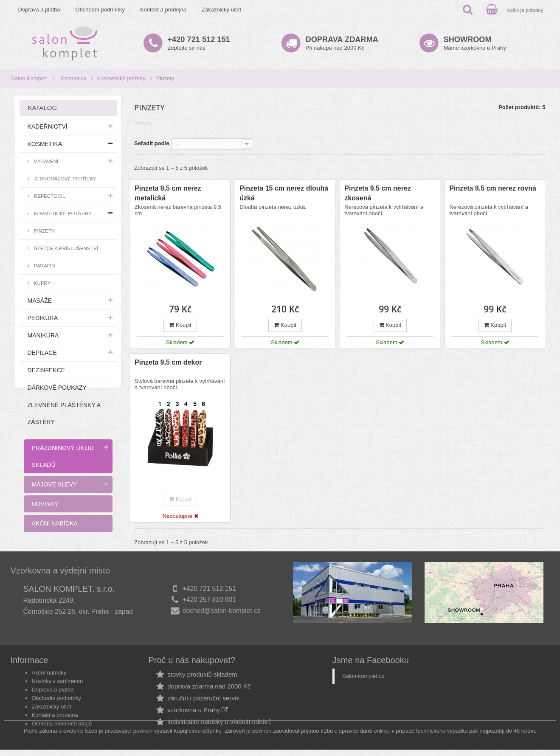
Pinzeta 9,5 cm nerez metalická (168, 193)
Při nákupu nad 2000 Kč (342, 43)
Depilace (42, 353)
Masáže (40, 301)
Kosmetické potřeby (121, 78)
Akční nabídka (55, 523)
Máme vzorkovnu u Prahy (475, 43)
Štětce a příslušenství (66, 248)
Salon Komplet (29, 78)
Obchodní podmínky (100, 10)
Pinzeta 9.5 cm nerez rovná (493, 188)
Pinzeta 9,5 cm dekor (168, 362)
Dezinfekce (46, 370)
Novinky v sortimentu (58, 670)
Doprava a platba (39, 10)
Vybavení (46, 161)
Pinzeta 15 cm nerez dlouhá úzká (284, 193)
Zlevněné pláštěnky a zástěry (64, 413)
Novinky (45, 504)
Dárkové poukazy (57, 388)
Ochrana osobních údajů (62, 712)
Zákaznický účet (221, 10)
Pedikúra (43, 318)
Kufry (42, 283)
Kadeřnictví (48, 126)
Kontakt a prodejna (163, 10)
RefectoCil (49, 196)
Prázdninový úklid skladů (63, 456)
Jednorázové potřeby (65, 178)
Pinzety (44, 231)
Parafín (44, 266)
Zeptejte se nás (199, 43)
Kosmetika (74, 78)
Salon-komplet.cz (363, 665)
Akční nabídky (49, 661)
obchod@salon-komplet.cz (222, 611)
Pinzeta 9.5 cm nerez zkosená (378, 193)
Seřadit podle (152, 143)
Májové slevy (55, 484)
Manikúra (43, 335)
